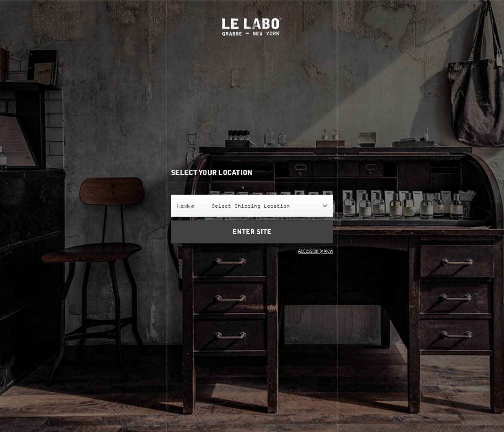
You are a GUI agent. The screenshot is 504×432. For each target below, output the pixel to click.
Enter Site (252, 238)
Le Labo (252, 27)
